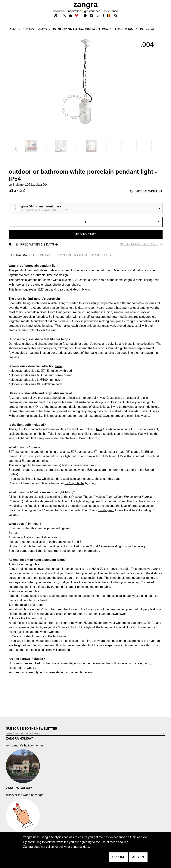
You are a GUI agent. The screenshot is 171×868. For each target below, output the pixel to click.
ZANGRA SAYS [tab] (19, 255)
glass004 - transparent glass (41, 206)
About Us (59, 11)
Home (13, 29)
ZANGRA (86, 5)
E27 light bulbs (74, 483)
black (86, 289)
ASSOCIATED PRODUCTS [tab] (92, 255)
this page (114, 479)
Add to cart (85, 234)
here (58, 366)
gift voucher (92, 11)
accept (138, 857)
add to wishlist (146, 191)
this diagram (106, 510)
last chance (110, 11)
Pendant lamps (35, 29)
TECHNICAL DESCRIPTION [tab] (52, 255)
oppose (119, 857)
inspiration (74, 11)
